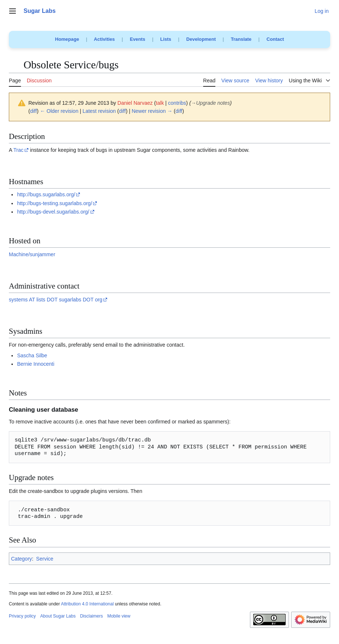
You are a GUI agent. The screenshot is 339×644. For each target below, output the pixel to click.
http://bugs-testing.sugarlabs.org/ (54, 203)
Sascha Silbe (32, 355)
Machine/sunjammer (32, 254)
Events (138, 39)
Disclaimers (91, 616)
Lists (166, 39)
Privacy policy (22, 616)
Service (45, 559)
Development (201, 39)
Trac (18, 150)
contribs (177, 103)
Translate (241, 39)
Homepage (67, 39)
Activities (104, 39)
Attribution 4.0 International (87, 604)
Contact (275, 39)
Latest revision (99, 111)
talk (160, 103)
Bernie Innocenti (36, 364)
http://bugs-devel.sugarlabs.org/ (53, 212)
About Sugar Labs (58, 616)
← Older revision (59, 111)
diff (33, 111)
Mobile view (119, 616)
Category (22, 559)
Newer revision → (152, 111)
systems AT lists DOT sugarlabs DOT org (56, 300)
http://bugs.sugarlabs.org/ (46, 194)
